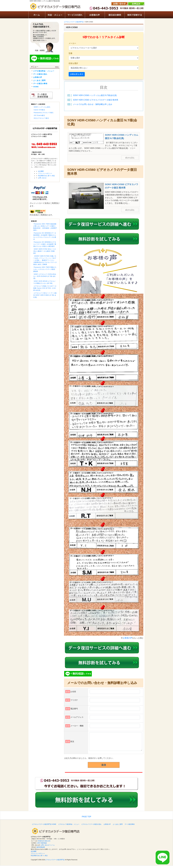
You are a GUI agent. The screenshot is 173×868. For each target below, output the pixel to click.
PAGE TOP (86, 817)
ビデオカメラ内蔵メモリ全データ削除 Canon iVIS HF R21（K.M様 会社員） (45, 288)
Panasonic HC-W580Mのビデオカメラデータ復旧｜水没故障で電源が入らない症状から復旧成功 (45, 244)
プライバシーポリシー (45, 173)
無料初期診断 (41, 847)
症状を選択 (73, 63)
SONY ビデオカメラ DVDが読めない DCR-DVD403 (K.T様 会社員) (45, 276)
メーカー (72, 43)
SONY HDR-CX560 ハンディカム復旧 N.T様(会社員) (95, 95)
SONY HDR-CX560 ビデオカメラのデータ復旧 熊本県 (96, 100)
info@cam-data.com (44, 841)
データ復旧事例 (130, 824)
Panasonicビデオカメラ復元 (44, 113)
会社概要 (41, 171)
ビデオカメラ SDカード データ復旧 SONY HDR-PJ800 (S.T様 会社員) (45, 295)
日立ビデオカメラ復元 (41, 118)
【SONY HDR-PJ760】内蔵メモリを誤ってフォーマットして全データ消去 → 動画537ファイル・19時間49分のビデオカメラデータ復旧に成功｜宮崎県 (45, 260)
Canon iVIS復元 (39, 110)
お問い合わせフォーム (48, 845)
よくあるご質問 (39, 80)
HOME (36, 87)
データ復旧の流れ (40, 74)
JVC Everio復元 (39, 115)
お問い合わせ (42, 178)
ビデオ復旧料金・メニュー (44, 71)
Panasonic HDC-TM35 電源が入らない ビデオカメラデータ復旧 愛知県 (45, 269)
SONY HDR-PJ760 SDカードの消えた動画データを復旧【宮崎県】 (45, 251)
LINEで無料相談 (42, 843)
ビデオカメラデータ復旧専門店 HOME (44, 824)
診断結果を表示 (77, 74)
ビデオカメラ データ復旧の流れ (91, 824)
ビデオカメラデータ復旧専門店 (55, 860)
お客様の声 (127, 638)
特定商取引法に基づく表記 (46, 176)
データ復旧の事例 (40, 84)
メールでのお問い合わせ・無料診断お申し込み (93, 104)
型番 (71, 53)
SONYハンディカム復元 (42, 107)
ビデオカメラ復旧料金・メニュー (69, 824)
